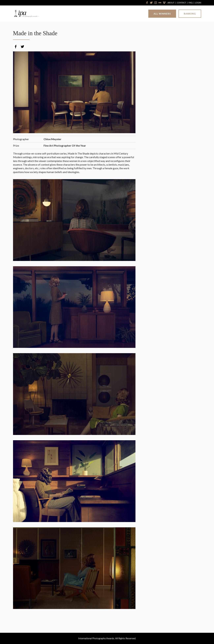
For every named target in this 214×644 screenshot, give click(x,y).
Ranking (190, 14)
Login (198, 3)
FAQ (191, 3)
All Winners (162, 14)
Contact (181, 3)
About (171, 3)
